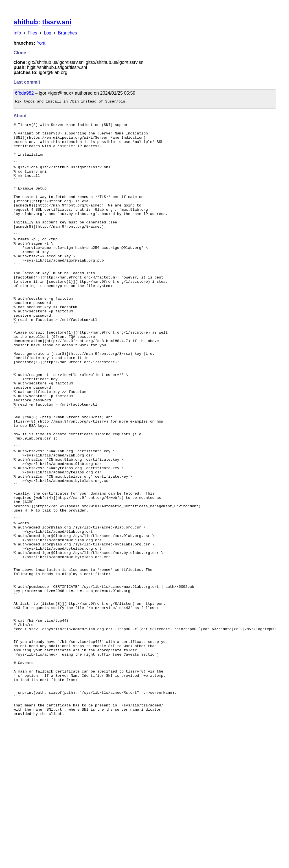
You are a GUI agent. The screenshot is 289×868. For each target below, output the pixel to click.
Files (32, 33)
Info (17, 33)
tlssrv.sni (57, 22)
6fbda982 (24, 93)
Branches (67, 33)
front (41, 43)
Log (48, 33)
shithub (26, 22)
